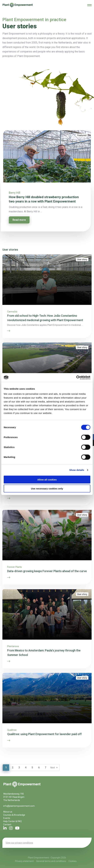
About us (8, 812)
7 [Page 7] (45, 767)
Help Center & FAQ (12, 821)
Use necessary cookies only (47, 489)
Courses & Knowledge (14, 815)
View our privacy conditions (19, 843)
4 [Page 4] (26, 767)
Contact (7, 824)
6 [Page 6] (39, 767)
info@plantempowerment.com (19, 806)
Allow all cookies (47, 479)
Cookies (73, 861)
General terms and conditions (51, 861)
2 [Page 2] (13, 767)
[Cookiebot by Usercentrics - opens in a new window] (76, 377)
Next (54, 768)
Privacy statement (24, 861)
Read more (19, 220)
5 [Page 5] (32, 767)
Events (7, 818)
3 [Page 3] (19, 767)
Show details (77, 470)
